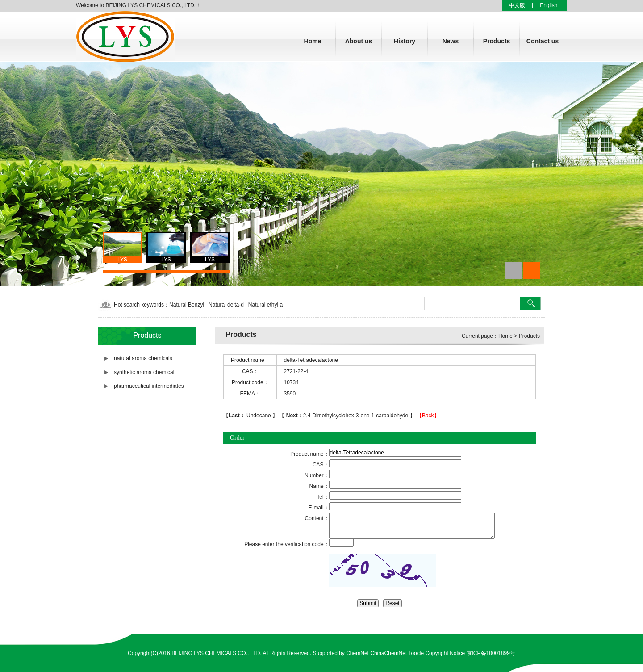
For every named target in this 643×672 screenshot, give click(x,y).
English (549, 5)
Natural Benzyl (187, 305)
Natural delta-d (226, 305)
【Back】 (428, 416)
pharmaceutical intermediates (149, 386)
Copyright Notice (445, 653)
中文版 (517, 5)
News (451, 41)
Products (497, 41)
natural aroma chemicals (143, 358)
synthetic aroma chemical (144, 372)
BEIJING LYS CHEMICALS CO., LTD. (217, 653)
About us (359, 41)
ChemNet (357, 653)
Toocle (416, 653)
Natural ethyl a (265, 305)
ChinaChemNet (388, 653)
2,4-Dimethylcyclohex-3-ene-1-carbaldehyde (347, 416)
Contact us (543, 41)
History (405, 41)
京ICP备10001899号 (491, 653)
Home (313, 41)
